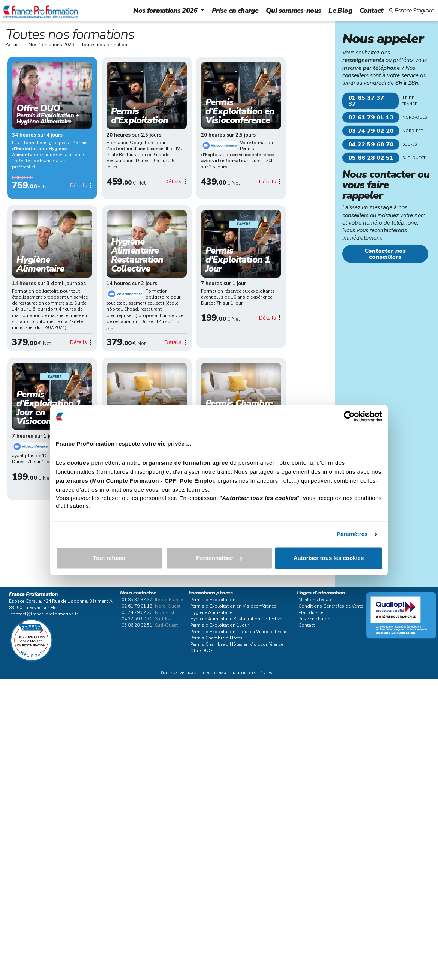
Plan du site (311, 612)
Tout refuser (109, 558)
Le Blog (340, 11)
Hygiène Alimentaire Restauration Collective (236, 619)
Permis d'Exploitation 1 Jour (220, 625)
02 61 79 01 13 (371, 117)
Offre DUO (201, 651)
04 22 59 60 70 (371, 144)
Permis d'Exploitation (213, 600)
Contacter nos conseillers (385, 254)
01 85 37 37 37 (366, 101)
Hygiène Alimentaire (211, 612)
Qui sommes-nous (293, 11)
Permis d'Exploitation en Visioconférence (233, 606)
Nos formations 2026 (165, 11)
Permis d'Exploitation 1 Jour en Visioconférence (240, 632)
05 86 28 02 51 (371, 158)
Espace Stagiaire (414, 11)
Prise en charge (235, 11)
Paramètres (352, 534)
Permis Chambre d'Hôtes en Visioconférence (237, 644)
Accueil (13, 45)
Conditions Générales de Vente (331, 606)
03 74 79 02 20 (371, 131)
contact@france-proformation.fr (44, 614)
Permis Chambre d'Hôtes (216, 638)
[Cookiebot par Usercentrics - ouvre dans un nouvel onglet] (349, 416)
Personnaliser (219, 558)
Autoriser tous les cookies (329, 558)
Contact (371, 11)
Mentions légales (317, 600)
